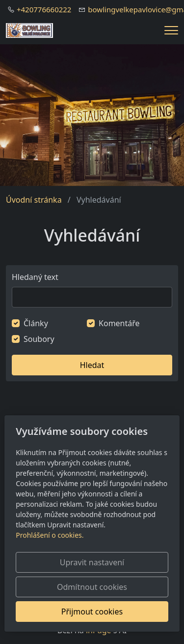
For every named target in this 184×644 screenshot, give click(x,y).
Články (36, 323)
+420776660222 (44, 9)
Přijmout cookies (92, 612)
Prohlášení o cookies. (50, 535)
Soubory (39, 339)
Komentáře (119, 323)
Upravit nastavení (92, 562)
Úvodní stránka (34, 200)
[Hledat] (92, 297)
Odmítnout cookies (92, 587)
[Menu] (171, 30)
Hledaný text (35, 277)
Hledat (92, 365)
